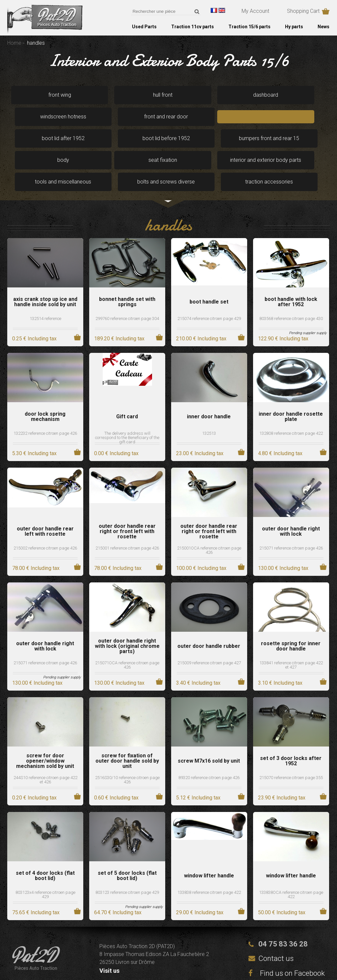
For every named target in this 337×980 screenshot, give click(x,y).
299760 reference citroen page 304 (127, 286)
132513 (209, 400)
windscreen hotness (232, 94)
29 (200, 880)
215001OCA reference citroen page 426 (209, 517)
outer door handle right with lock (291, 499)
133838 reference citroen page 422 (209, 859)
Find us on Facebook (287, 940)
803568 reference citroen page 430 (291, 286)
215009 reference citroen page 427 (209, 630)
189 (119, 306)
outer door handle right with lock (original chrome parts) (127, 613)
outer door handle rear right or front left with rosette (127, 499)
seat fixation (39, 146)
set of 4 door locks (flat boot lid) (45, 843)
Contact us (276, 926)
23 (200, 420)
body (297, 119)
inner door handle (209, 384)
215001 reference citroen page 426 (127, 515)
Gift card (127, 384)
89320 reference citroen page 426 (209, 745)
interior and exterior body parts (103, 146)
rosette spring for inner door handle (291, 613)
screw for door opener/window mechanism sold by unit (45, 728)
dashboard (168, 94)
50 (282, 880)
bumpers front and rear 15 (233, 119)
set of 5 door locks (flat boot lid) (127, 843)
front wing (39, 94)
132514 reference (45, 286)
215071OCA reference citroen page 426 (127, 632)
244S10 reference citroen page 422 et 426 (45, 747)
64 (118, 880)
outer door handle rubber (209, 613)
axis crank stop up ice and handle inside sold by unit (45, 269)
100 (201, 535)
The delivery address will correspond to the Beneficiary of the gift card (127, 405)
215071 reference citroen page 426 (291, 515)
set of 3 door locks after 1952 (291, 728)
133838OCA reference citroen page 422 (291, 862)
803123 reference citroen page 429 (127, 859)
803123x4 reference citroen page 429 (45, 862)
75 (36, 880)
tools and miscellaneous (168, 146)
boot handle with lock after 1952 (291, 269)
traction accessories (297, 146)
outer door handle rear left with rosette (45, 499)
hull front (104, 94)
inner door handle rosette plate (291, 384)
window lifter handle (209, 843)
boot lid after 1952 (103, 119)
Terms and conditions (216, 968)
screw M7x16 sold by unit (209, 728)
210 (201, 306)
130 (283, 535)
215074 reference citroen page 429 (209, 286)
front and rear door (297, 94)
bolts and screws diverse (232, 146)
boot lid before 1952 (168, 119)
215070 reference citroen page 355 (291, 745)
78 (36, 535)
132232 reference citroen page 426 (45, 400)
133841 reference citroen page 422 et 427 (291, 632)
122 (283, 306)
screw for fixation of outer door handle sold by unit (127, 728)
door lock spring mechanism (45, 384)
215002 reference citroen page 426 (45, 515)
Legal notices (141, 968)
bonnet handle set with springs (127, 269)
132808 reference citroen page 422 (291, 400)
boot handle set (209, 269)
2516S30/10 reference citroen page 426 (127, 747)
